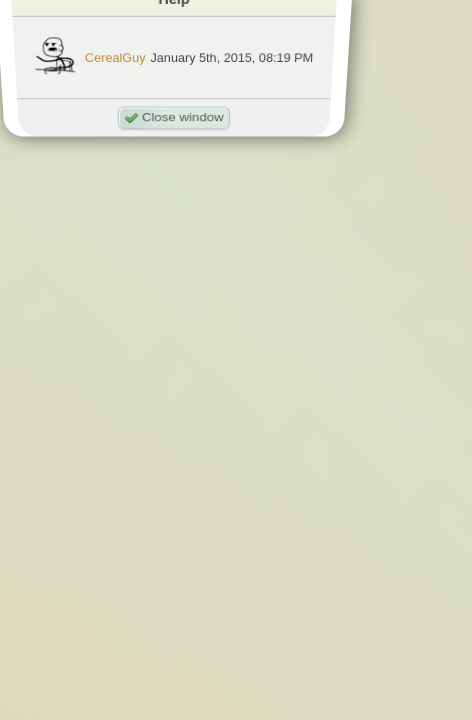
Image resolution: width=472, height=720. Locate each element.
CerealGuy (115, 57)
